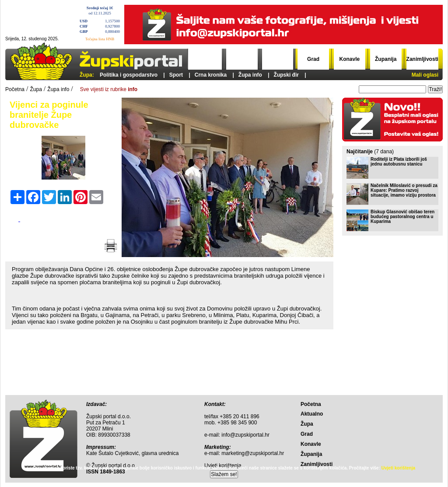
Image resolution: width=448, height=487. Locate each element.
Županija (386, 59)
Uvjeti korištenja (398, 468)
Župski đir (286, 75)
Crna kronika (211, 75)
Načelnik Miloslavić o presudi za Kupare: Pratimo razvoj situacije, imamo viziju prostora (404, 190)
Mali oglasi (425, 75)
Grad (313, 59)
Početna (206, 59)
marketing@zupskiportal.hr (253, 453)
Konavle (350, 59)
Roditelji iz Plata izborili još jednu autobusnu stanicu (399, 162)
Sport (176, 75)
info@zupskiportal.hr (245, 435)
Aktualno (242, 59)
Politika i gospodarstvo (129, 75)
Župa (278, 59)
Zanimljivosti (422, 59)
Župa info (250, 75)
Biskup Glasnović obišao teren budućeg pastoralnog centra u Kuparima (402, 217)
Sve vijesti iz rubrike (109, 89)
